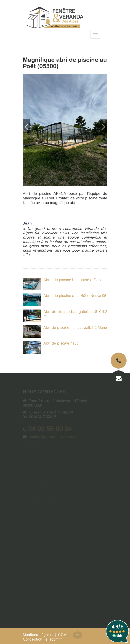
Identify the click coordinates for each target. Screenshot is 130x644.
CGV (62, 635)
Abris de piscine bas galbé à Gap (72, 280)
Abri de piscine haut (61, 343)
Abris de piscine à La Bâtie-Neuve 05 (75, 296)
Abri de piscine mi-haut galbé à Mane (75, 327)
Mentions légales (38, 635)
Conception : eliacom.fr (42, 639)
